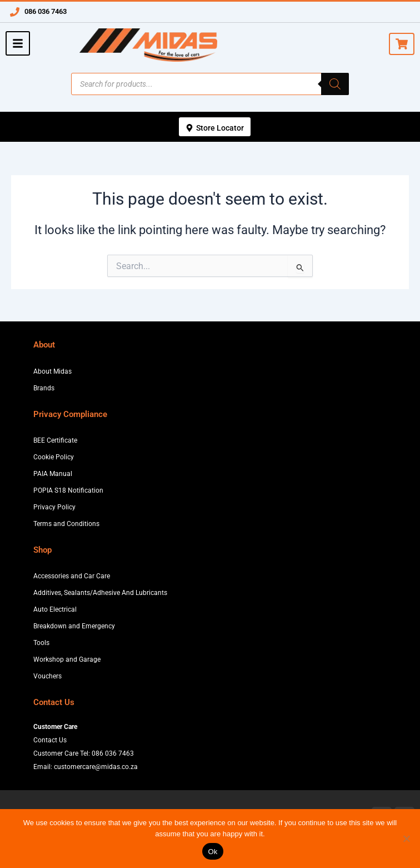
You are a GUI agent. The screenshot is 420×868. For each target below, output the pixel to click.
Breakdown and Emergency (74, 626)
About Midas (52, 371)
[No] (406, 839)
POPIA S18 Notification (68, 490)
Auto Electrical (55, 609)
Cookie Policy (54, 457)
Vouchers (47, 676)
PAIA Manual (53, 474)
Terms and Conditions (66, 524)
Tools (41, 643)
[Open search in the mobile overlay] (210, 84)
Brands (44, 388)
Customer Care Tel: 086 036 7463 (84, 753)
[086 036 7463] (15, 12)
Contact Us (50, 740)
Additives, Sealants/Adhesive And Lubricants (100, 593)
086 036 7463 (46, 11)
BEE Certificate (55, 440)
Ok (212, 852)
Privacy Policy (54, 507)
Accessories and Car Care (72, 576)
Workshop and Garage (67, 659)
